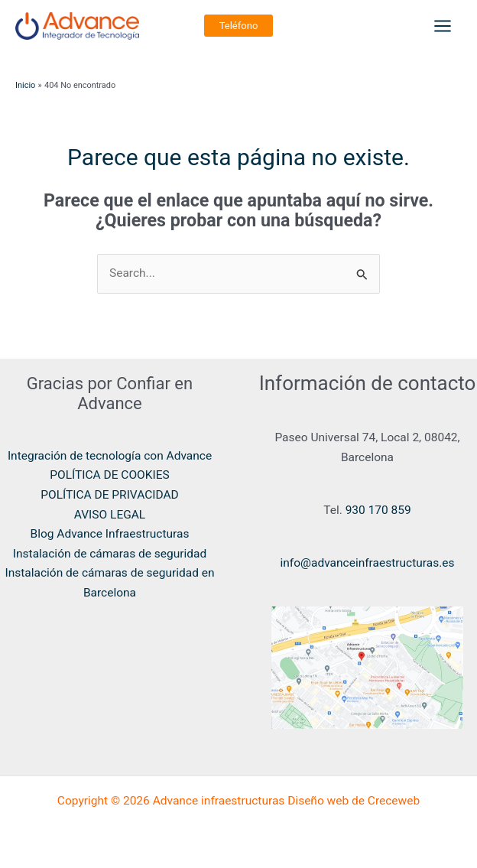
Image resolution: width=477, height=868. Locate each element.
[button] (239, 26)
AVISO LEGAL (110, 515)
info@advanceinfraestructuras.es (368, 563)
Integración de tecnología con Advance (110, 456)
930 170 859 (377, 510)
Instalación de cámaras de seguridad (110, 554)
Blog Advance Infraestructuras (110, 534)
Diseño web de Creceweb (354, 801)
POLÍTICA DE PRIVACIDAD (110, 495)
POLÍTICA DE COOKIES (110, 475)
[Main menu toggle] (443, 26)
